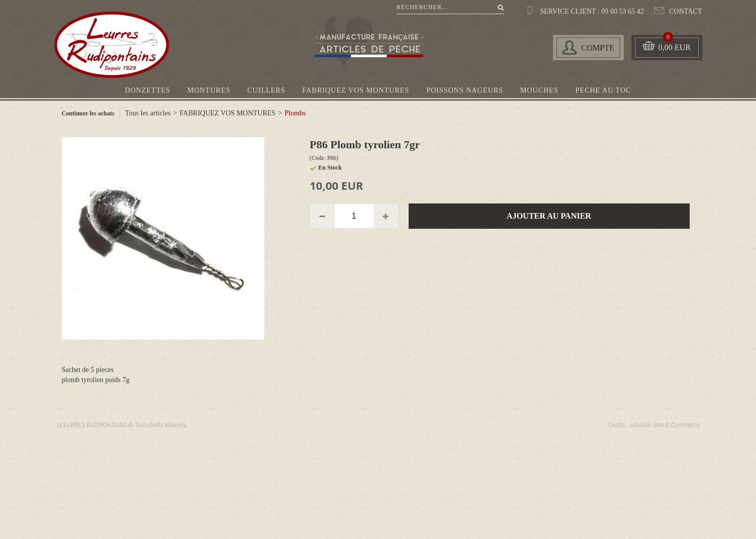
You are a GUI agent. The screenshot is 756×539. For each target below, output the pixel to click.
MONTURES (209, 90)
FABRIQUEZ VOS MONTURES (356, 90)
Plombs (295, 113)
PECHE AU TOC (603, 90)
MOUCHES (539, 90)
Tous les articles (148, 113)
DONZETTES (147, 90)
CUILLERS (267, 90)
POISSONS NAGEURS (465, 90)
